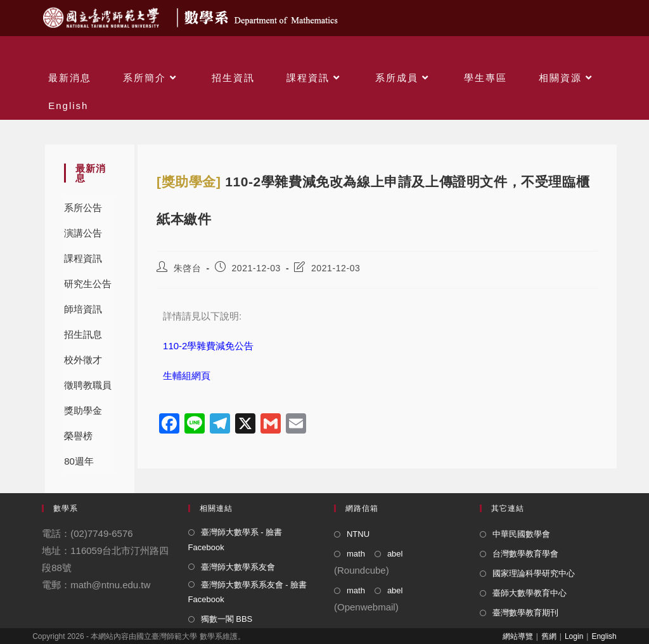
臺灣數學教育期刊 (525, 613)
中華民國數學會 (521, 534)
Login (574, 636)
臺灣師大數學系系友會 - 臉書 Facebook (248, 592)
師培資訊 (83, 309)
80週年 (79, 461)
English (604, 636)
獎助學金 (83, 410)
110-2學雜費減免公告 (208, 346)
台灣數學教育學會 (525, 554)
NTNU (358, 534)
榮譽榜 (78, 436)
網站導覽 (518, 636)
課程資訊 (83, 258)
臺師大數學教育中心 (530, 593)
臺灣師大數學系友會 (238, 567)
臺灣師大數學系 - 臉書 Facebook (235, 539)
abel (395, 554)
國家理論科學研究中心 (534, 573)
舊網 (549, 636)
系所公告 (83, 208)
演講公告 (83, 233)
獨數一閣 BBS (227, 619)
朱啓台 (188, 268)
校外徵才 (83, 360)
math (356, 554)
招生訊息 (83, 334)
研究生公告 (88, 284)
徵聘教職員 (88, 385)
